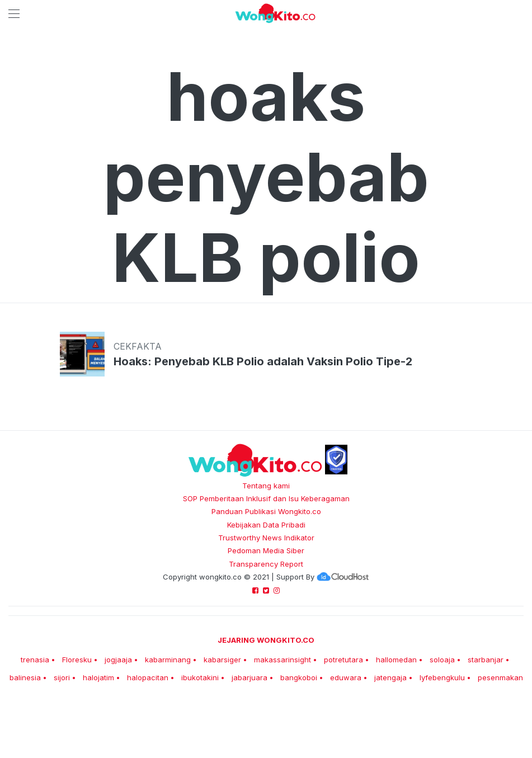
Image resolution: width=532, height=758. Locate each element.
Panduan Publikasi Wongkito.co (266, 511)
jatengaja (390, 677)
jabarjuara (249, 677)
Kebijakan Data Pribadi (266, 525)
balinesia (25, 677)
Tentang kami (266, 486)
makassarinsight (283, 660)
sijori (62, 677)
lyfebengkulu (442, 677)
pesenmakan (500, 677)
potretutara (343, 660)
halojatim (98, 677)
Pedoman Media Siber (266, 550)
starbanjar (486, 660)
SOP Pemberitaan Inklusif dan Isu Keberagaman (266, 498)
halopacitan (148, 677)
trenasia (35, 660)
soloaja (442, 660)
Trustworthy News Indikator (266, 538)
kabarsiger (222, 660)
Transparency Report (266, 564)
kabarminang (168, 660)
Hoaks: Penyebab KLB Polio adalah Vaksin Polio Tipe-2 (263, 361)
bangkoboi (299, 677)
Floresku (77, 660)
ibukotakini (200, 677)
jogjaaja (118, 660)
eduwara (346, 677)
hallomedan (396, 660)
